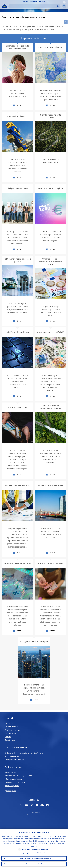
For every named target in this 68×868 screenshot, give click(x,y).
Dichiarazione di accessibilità (16, 782)
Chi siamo (9, 723)
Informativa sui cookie (13, 779)
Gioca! (19, 105)
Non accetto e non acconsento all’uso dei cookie (35, 864)
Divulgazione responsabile (15, 760)
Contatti (8, 737)
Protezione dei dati (12, 772)
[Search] (33, 6)
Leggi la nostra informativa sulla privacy (35, 849)
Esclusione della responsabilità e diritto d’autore (24, 753)
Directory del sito (11, 791)
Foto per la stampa (12, 733)
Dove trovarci (10, 740)
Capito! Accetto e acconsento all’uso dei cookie (35, 858)
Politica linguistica (12, 786)
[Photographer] (32, 82)
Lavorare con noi (11, 727)
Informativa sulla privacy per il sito (18, 776)
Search (58, 6)
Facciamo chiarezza (12, 730)
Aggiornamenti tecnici (13, 756)
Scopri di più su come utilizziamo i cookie (35, 853)
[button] (64, 2)
